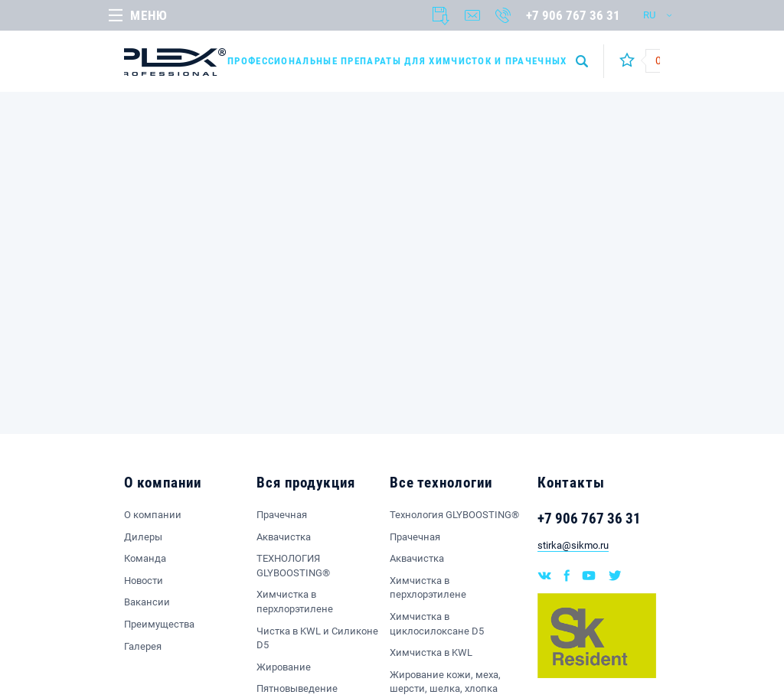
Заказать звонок (503, 15)
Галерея (143, 646)
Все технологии (441, 483)
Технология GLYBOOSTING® (454, 515)
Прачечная (282, 515)
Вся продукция (305, 483)
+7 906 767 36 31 (573, 15)
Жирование (284, 667)
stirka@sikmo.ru (573, 545)
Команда (145, 558)
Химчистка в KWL (431, 652)
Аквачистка (284, 537)
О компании (163, 483)
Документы (441, 16)
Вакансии (147, 602)
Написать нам (472, 15)
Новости (144, 581)
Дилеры (143, 537)
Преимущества (159, 624)
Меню (149, 15)
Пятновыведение (297, 688)
